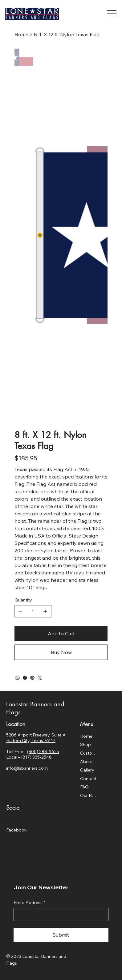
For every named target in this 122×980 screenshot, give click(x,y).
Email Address (29, 903)
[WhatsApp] (18, 678)
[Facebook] (25, 678)
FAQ (84, 787)
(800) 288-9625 (43, 752)
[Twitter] (40, 678)
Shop (85, 744)
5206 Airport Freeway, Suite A (36, 735)
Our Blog (88, 796)
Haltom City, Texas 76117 (31, 740)
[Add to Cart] (61, 633)
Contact (88, 779)
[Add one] (45, 611)
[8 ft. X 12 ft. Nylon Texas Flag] (67, 34)
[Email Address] (59, 915)
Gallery (87, 770)
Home (86, 736)
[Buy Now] (61, 652)
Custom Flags (88, 753)
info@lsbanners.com (27, 768)
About (86, 762)
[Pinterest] (32, 678)
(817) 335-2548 (37, 757)
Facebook (16, 830)
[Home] (21, 34)
